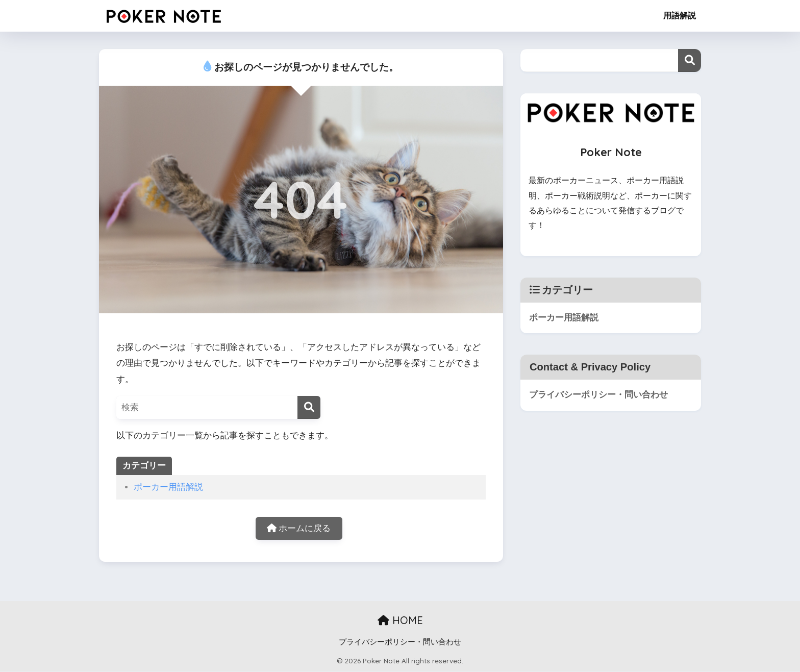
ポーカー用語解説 (168, 487)
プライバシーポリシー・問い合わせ (598, 395)
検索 (690, 60)
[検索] (309, 407)
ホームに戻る (299, 528)
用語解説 (680, 16)
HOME (400, 620)
